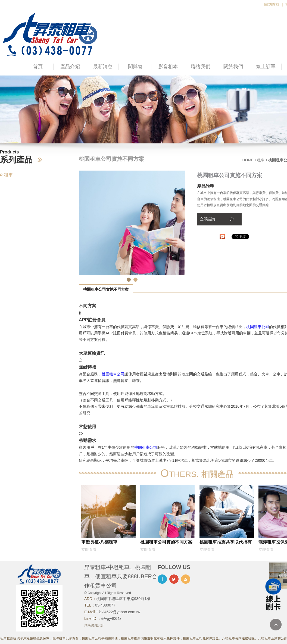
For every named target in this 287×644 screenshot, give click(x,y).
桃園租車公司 (258, 327)
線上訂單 (266, 67)
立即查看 (89, 549)
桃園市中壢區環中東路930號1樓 (123, 599)
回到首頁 (272, 4)
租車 (8, 175)
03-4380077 (105, 605)
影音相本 (168, 67)
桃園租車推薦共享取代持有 (226, 542)
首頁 (38, 67)
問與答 (135, 67)
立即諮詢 (217, 219)
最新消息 (103, 67)
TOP (276, 625)
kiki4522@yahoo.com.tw (120, 612)
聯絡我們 (201, 67)
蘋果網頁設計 (94, 625)
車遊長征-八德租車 (99, 542)
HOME (248, 160)
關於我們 (233, 67)
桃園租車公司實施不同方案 (106, 289)
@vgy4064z (111, 618)
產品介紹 (70, 67)
